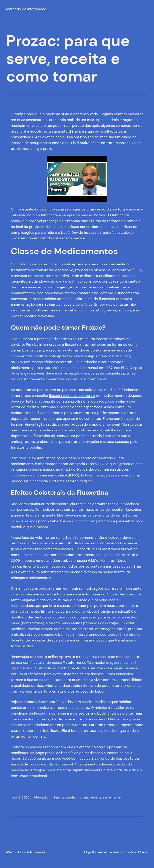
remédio (134, 221)
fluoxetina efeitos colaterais (72, 396)
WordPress (139, 852)
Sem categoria (64, 797)
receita (96, 797)
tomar (117, 797)
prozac (85, 797)
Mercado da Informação (26, 9)
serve (107, 797)
